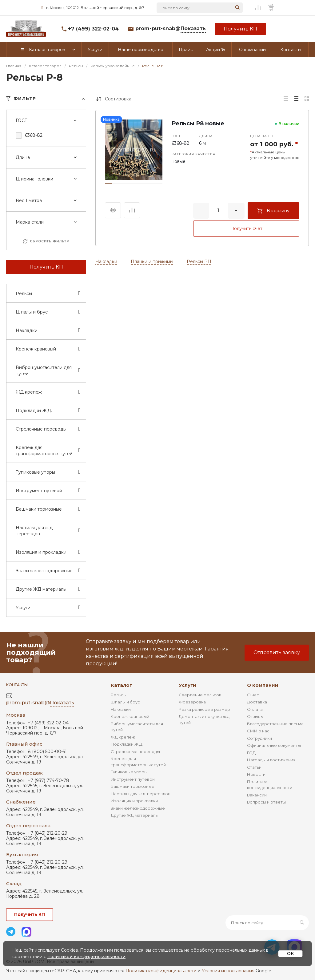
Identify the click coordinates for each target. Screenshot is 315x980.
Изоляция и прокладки (134, 801)
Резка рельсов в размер (204, 709)
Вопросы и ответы (266, 802)
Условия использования (228, 971)
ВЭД (251, 753)
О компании (263, 685)
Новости (256, 774)
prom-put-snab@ (171, 29)
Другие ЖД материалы (135, 815)
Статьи (254, 767)
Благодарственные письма (275, 724)
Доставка (257, 702)
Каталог (121, 685)
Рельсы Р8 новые (198, 124)
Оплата (255, 709)
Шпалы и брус (125, 702)
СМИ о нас (258, 731)
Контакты (17, 685)
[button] (108, 183)
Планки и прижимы (152, 261)
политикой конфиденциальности (86, 957)
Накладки (106, 261)
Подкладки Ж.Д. (127, 744)
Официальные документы (274, 745)
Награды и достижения (271, 760)
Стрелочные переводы (135, 751)
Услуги (187, 685)
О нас (253, 695)
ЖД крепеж (123, 737)
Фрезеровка (192, 702)
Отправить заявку (277, 652)
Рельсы (119, 695)
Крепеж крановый (130, 716)
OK (290, 954)
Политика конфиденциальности (161, 971)
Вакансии (257, 795)
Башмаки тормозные (133, 786)
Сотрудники (259, 738)
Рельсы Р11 (199, 261)
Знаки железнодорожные (138, 808)
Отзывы (255, 716)
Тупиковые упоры (129, 772)
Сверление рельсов (200, 695)
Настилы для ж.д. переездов (141, 794)
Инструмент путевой (133, 779)
